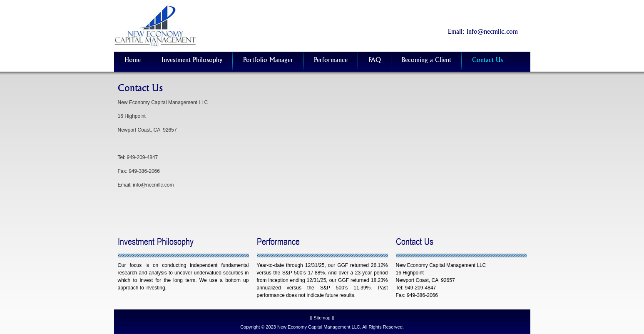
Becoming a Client (426, 61)
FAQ (375, 61)
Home (133, 61)
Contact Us (487, 61)
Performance (331, 61)
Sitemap (322, 318)
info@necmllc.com (492, 32)
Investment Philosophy (192, 61)
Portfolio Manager (268, 61)
